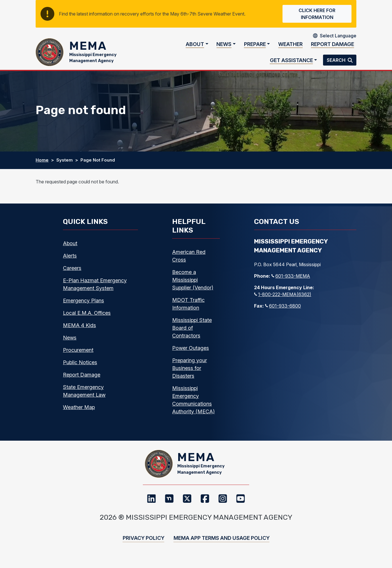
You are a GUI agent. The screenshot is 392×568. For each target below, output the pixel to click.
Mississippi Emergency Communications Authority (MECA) (193, 404)
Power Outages (191, 352)
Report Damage (333, 46)
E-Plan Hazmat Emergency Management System (95, 288)
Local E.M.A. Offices (87, 317)
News (224, 46)
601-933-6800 (283, 310)
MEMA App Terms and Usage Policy (222, 546)
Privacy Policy (144, 546)
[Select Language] (338, 36)
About (195, 46)
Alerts (70, 259)
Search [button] (337, 62)
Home (42, 164)
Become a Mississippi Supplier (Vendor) (193, 284)
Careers (72, 272)
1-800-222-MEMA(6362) (283, 298)
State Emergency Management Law (84, 395)
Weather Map (79, 411)
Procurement (78, 354)
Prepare (255, 46)
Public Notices (80, 366)
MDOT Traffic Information (188, 308)
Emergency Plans (83, 304)
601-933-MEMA (291, 280)
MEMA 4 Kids (79, 329)
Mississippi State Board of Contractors (192, 332)
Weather (290, 46)
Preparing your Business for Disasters (190, 372)
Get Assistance (291, 62)
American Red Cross (189, 260)
